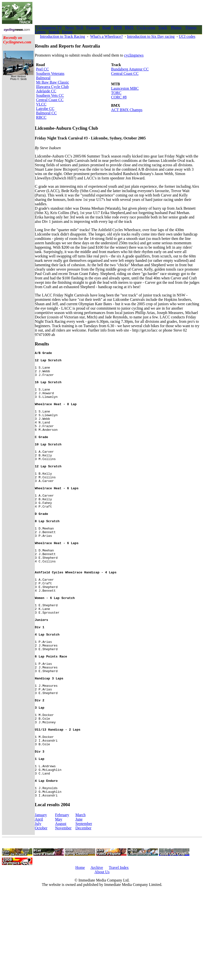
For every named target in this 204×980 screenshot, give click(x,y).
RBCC (41, 117)
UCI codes (187, 36)
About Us (102, 961)
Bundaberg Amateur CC (130, 69)
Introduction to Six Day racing (151, 36)
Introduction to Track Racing (62, 36)
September (84, 913)
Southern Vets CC (50, 95)
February (62, 904)
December (83, 917)
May (59, 908)
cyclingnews (134, 55)
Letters (40, 32)
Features (93, 27)
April (39, 908)
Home (80, 957)
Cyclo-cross (146, 27)
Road (107, 27)
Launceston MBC (125, 88)
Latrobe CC (45, 109)
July (38, 913)
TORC (116, 93)
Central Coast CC (50, 100)
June (79, 908)
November (63, 917)
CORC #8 (119, 97)
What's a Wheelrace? (106, 36)
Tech (79, 27)
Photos (176, 27)
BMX (129, 27)
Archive (97, 957)
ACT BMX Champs (127, 110)
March (81, 904)
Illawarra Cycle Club (52, 87)
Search (54, 32)
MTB (118, 27)
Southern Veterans (50, 73)
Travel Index (119, 957)
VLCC (41, 104)
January (41, 904)
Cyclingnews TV (49, 27)
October (41, 917)
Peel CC (42, 69)
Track (163, 27)
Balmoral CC (46, 113)
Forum (67, 32)
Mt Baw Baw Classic (53, 82)
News (69, 27)
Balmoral (43, 78)
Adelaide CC (46, 91)
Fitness (191, 27)
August (61, 913)
